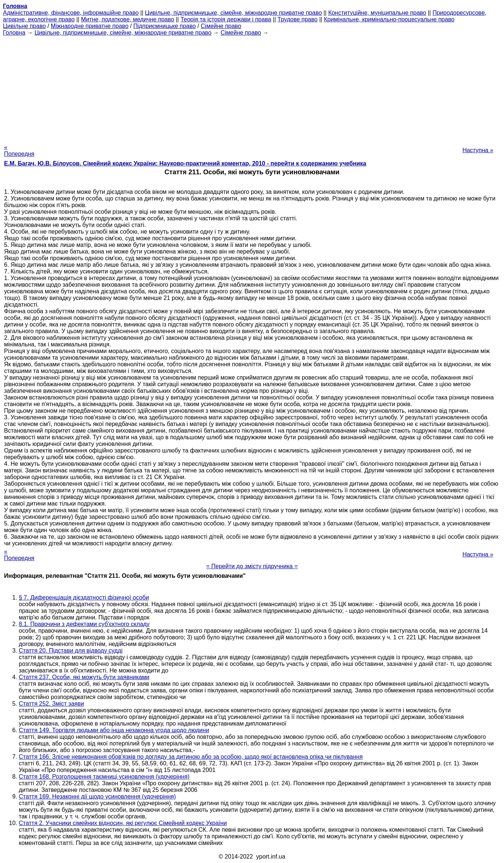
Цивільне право (24, 26)
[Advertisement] (252, 88)
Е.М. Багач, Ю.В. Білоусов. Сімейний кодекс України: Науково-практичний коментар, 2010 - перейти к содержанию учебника (185, 163)
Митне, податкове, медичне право (128, 19)
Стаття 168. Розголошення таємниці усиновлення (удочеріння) (104, 777)
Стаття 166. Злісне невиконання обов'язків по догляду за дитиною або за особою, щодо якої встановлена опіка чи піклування (191, 757)
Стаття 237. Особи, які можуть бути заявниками (84, 677)
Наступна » (478, 150)
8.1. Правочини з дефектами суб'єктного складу (84, 624)
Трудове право (297, 19)
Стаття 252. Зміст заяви (51, 704)
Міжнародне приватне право (90, 26)
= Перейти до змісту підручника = (252, 566)
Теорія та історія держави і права (226, 19)
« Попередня (19, 151)
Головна (14, 33)
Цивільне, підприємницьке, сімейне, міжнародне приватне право (234, 13)
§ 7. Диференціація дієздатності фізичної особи (84, 598)
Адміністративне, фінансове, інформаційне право (71, 13)
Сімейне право (221, 26)
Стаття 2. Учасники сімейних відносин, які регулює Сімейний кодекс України (123, 823)
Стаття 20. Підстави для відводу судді (71, 651)
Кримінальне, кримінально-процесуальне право (389, 19)
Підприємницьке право (165, 26)
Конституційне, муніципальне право (377, 13)
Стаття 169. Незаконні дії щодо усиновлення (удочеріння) (97, 796)
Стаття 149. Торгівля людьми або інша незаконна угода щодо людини (114, 730)
